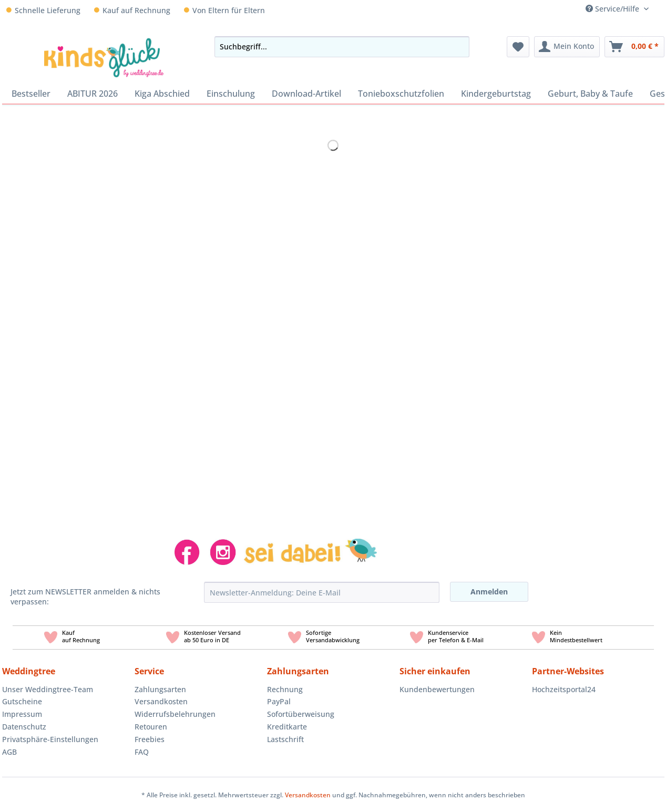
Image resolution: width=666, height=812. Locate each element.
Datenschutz (24, 727)
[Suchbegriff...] (342, 47)
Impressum (22, 714)
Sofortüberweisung (301, 714)
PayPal (279, 701)
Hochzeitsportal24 (564, 689)
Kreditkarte (287, 727)
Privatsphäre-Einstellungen (50, 739)
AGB (9, 752)
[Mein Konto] (567, 47)
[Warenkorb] (634, 47)
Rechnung (285, 689)
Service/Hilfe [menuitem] (613, 9)
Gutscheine (22, 701)
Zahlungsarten (160, 689)
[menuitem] (660, 9)
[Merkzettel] (518, 47)
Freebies (150, 739)
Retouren (151, 727)
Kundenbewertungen (437, 689)
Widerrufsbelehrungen (175, 714)
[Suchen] (458, 47)
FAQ (142, 752)
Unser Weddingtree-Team (48, 689)
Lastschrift (285, 739)
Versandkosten (161, 701)
